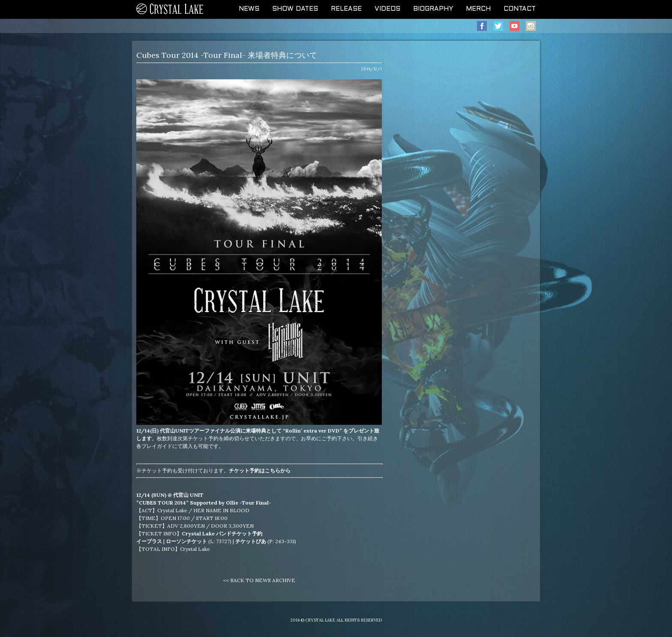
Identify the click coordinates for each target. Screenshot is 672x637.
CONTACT (520, 9)
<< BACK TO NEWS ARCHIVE (259, 580)
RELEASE (346, 9)
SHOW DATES (295, 9)
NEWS (249, 9)
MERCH (478, 9)
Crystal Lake (195, 549)
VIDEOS (387, 9)
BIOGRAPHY (433, 9)
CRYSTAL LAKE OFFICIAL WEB (170, 9)
